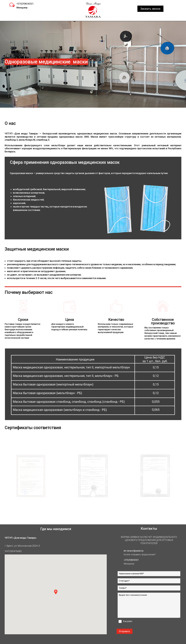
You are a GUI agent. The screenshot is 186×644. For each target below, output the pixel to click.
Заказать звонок (150, 9)
